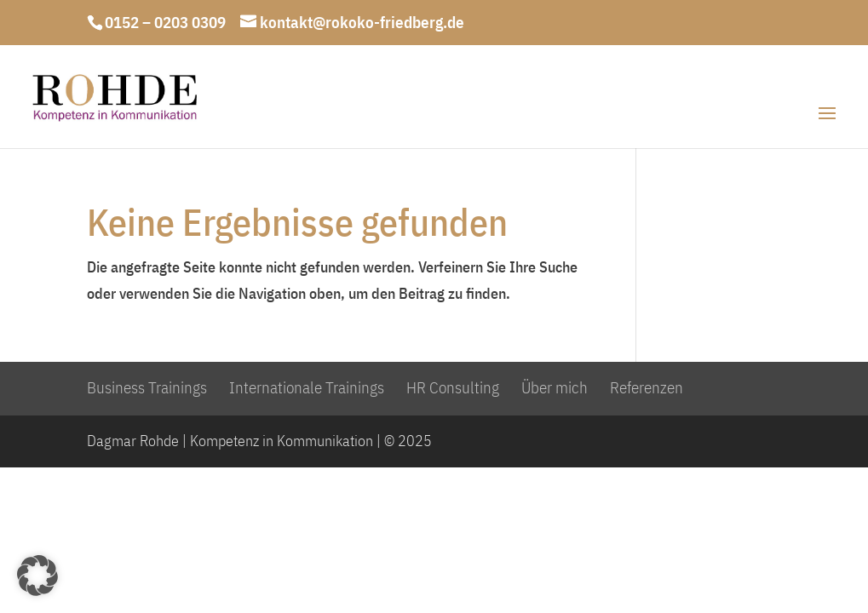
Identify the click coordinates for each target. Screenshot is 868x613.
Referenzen (647, 387)
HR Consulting (453, 387)
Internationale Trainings (307, 387)
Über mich (555, 387)
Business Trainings (147, 387)
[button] (37, 576)
